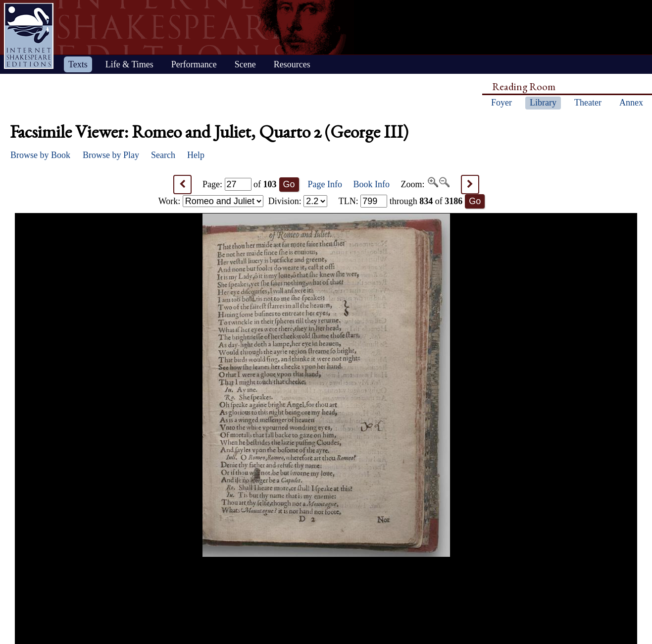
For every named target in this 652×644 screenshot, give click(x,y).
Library (543, 103)
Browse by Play (111, 155)
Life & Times (129, 64)
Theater (588, 103)
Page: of (240, 184)
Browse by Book (40, 155)
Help (196, 155)
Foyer (502, 103)
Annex (631, 103)
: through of (401, 201)
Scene (245, 64)
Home (29, 36)
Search (163, 155)
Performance (194, 64)
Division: (298, 201)
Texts (78, 64)
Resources (292, 64)
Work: (211, 201)
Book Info (372, 184)
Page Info (325, 184)
